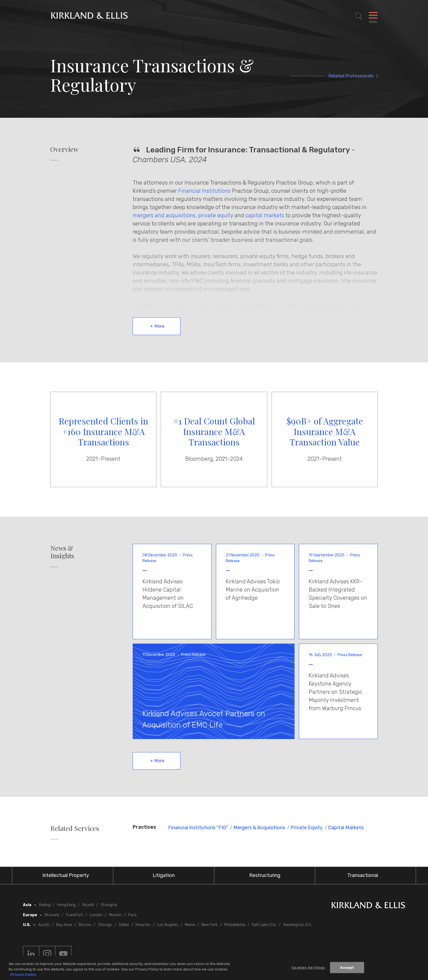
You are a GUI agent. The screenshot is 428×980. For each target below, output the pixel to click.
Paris (132, 915)
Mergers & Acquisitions (259, 828)
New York (209, 925)
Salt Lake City (264, 925)
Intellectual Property (66, 875)
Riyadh (88, 905)
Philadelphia (235, 925)
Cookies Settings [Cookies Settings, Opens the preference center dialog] (308, 968)
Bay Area (64, 925)
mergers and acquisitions (164, 215)
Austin (44, 925)
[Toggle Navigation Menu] (373, 16)
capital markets (265, 215)
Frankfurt (75, 915)
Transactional (363, 875)
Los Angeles (168, 925)
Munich (115, 915)
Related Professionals (351, 76)
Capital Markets (346, 828)
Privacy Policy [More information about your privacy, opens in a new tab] (23, 975)
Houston (143, 925)
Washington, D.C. (298, 925)
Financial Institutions (204, 191)
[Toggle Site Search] (359, 16)
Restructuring (265, 875)
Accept (347, 968)
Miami (190, 925)
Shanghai (109, 905)
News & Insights (62, 552)
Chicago (105, 925)
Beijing (45, 905)
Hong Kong (66, 905)
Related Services (75, 828)
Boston (85, 925)
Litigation (164, 875)
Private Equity (307, 828)
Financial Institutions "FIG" (198, 828)
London (96, 915)
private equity (216, 215)
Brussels (52, 915)
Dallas (124, 925)
